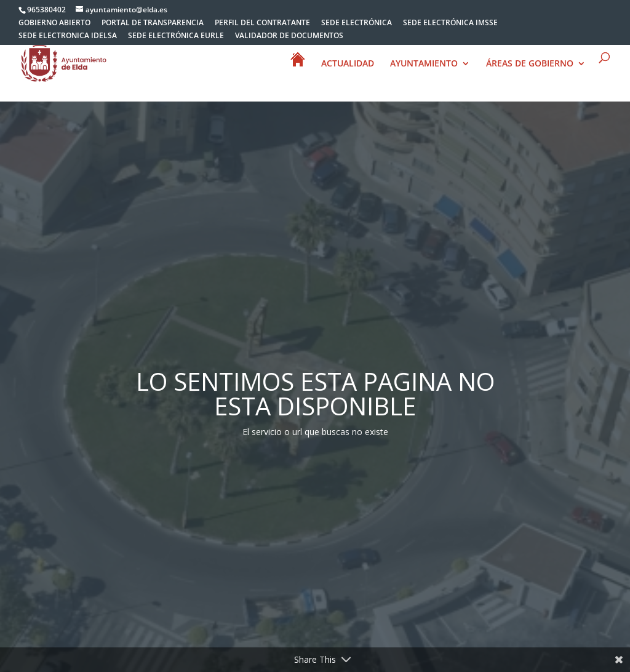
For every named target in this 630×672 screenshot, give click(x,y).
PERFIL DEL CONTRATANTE (262, 23)
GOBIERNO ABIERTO (54, 23)
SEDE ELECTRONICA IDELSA (68, 36)
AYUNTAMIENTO (424, 64)
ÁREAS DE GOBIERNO (530, 64)
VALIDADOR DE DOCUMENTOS (289, 36)
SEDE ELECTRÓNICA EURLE (176, 36)
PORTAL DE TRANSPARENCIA (153, 23)
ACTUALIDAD (348, 64)
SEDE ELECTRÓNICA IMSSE (450, 23)
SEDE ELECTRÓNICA (357, 23)
